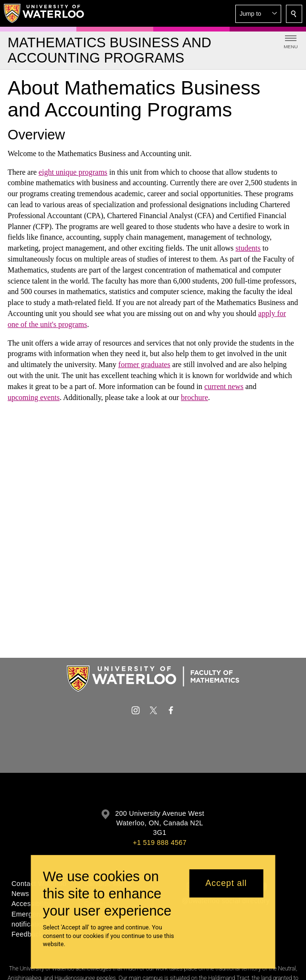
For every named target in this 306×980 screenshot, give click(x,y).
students (248, 248)
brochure (195, 397)
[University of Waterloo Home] (44, 13)
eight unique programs (73, 172)
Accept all (226, 883)
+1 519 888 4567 (159, 843)
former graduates (144, 364)
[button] (258, 14)
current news (224, 386)
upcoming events (34, 397)
